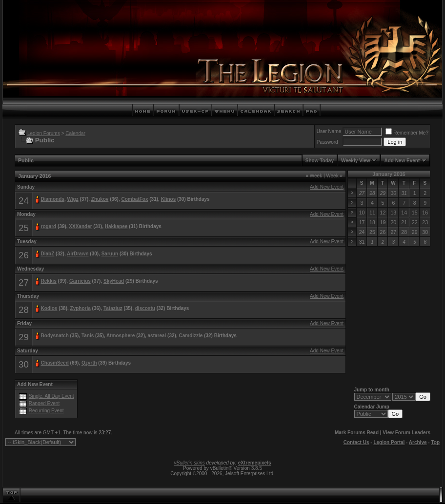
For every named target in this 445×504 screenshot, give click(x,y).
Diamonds (53, 199)
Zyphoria (81, 308)
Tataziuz (113, 308)
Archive (418, 442)
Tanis (88, 336)
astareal (157, 336)
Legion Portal (389, 442)
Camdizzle (191, 336)
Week (314, 176)
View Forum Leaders (406, 433)
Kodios (49, 308)
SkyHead (114, 281)
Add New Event (402, 161)
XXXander (80, 226)
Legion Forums (44, 133)
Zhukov (100, 199)
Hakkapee (116, 226)
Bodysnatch (55, 336)
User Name (329, 131)
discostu (145, 308)
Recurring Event (46, 411)
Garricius (80, 281)
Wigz (72, 199)
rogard (49, 226)
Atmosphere (121, 336)
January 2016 (389, 174)
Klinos (169, 199)
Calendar (75, 133)
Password (327, 142)
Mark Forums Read (357, 433)
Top (435, 442)
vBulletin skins (189, 463)
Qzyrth (89, 363)
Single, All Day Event (51, 396)
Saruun (110, 254)
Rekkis (49, 281)
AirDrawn (78, 254)
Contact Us (356, 442)
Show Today (320, 161)
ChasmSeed (55, 363)
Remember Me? (407, 133)
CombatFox (135, 199)
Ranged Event (44, 403)
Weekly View (356, 161)
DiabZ (48, 254)
